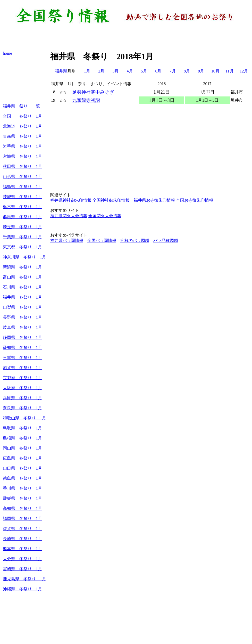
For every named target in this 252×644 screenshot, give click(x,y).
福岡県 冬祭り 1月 (22, 519)
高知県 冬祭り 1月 (22, 508)
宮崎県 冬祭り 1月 (22, 569)
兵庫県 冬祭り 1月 (22, 398)
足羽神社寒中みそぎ (93, 92)
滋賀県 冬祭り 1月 (22, 368)
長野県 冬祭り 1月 (22, 317)
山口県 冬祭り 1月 (22, 468)
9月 (201, 71)
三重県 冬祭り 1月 (22, 358)
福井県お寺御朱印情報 (154, 200)
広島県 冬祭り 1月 (22, 458)
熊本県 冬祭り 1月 (22, 549)
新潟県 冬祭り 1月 (22, 267)
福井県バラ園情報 (67, 241)
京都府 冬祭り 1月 (22, 378)
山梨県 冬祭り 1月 (22, 307)
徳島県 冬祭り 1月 (22, 478)
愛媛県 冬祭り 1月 (22, 498)
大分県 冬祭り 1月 (22, 559)
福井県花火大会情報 (69, 216)
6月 (158, 71)
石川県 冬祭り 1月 (22, 287)
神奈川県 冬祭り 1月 (24, 257)
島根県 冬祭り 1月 (22, 438)
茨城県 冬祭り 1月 (22, 197)
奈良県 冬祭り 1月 (22, 408)
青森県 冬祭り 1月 (22, 136)
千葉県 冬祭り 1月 (22, 237)
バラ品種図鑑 (166, 241)
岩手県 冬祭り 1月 (22, 146)
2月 (101, 71)
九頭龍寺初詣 (86, 100)
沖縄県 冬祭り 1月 (22, 589)
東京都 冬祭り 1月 (22, 247)
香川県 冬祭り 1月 (22, 488)
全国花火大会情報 (105, 216)
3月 (115, 71)
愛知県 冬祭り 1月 (22, 348)
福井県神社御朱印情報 (71, 200)
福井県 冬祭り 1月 (22, 297)
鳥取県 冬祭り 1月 (22, 428)
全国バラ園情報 (102, 241)
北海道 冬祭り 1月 (22, 126)
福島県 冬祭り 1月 (22, 187)
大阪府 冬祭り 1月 (22, 388)
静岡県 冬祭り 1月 (22, 337)
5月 (144, 71)
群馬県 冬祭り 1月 (22, 217)
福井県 (61, 71)
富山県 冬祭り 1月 (22, 277)
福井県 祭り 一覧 (21, 106)
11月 (229, 71)
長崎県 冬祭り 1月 (22, 539)
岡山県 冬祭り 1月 (22, 448)
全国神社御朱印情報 (111, 200)
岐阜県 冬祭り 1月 (22, 327)
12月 (244, 71)
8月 (187, 71)
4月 (130, 71)
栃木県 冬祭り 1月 (22, 207)
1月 (87, 71)
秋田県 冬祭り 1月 (22, 166)
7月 (173, 71)
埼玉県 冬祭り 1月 (22, 227)
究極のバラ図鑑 (135, 241)
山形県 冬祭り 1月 (22, 177)
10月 (215, 71)
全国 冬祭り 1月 (22, 116)
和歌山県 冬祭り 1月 (24, 418)
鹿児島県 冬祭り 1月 (24, 579)
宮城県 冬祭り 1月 (22, 156)
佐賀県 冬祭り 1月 (22, 529)
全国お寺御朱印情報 (195, 200)
